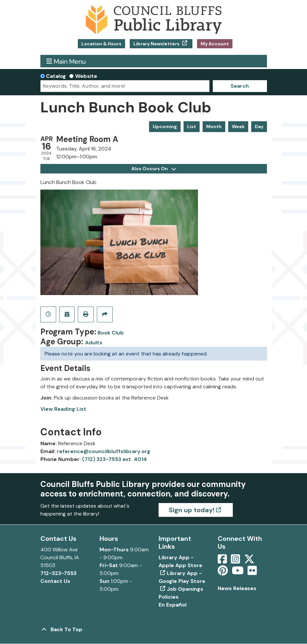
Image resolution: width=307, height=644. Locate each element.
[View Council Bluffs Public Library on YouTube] (238, 573)
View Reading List (63, 409)
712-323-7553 (58, 573)
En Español (173, 605)
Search (240, 86)
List (192, 126)
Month (214, 126)
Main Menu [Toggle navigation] (66, 61)
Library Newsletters (157, 44)
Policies (169, 597)
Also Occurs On (154, 169)
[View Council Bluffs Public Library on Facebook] (223, 561)
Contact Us (55, 581)
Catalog (56, 76)
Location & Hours (101, 44)
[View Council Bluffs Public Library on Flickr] (252, 573)
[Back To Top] (154, 630)
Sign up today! (192, 510)
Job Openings (185, 589)
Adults (94, 343)
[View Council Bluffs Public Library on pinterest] (223, 573)
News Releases (237, 588)
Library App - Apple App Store (180, 561)
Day (259, 126)
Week (238, 126)
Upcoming (165, 126)
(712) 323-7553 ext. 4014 (114, 459)
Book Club (111, 333)
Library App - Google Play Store (182, 577)
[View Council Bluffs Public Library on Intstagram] (236, 561)
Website (86, 76)
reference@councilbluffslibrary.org (104, 451)
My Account (215, 44)
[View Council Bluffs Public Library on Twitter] (250, 561)
